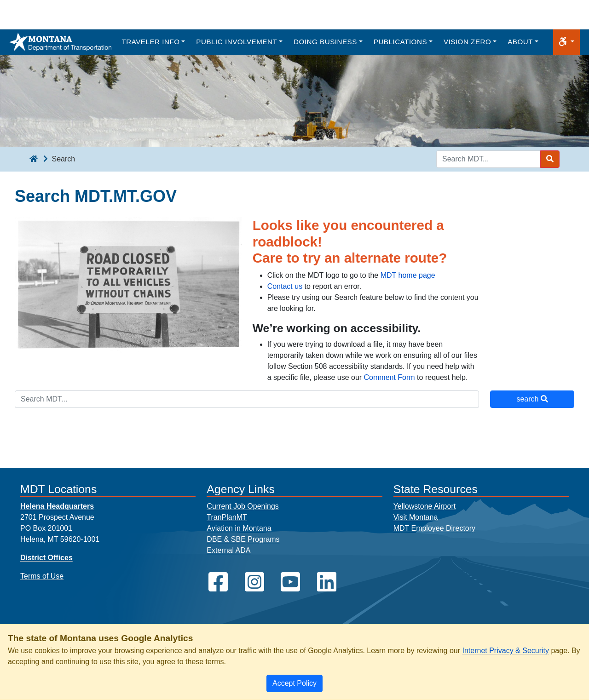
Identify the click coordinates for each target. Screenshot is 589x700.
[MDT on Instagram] (254, 582)
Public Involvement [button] (237, 42)
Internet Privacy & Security (505, 651)
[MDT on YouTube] (290, 582)
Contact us (285, 286)
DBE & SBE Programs (243, 539)
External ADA (228, 550)
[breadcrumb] (34, 159)
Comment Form (390, 377)
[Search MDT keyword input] (488, 159)
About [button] (520, 42)
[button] (566, 42)
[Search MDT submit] (550, 159)
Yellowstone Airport (425, 506)
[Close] (294, 683)
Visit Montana (416, 517)
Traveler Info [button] (150, 42)
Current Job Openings (243, 506)
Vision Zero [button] (467, 42)
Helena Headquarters (57, 506)
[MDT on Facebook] (218, 582)
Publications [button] (400, 42)
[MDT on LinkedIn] (327, 582)
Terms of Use (42, 576)
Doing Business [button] (325, 42)
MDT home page (408, 275)
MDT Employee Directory (434, 528)
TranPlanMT (227, 517)
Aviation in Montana (239, 528)
